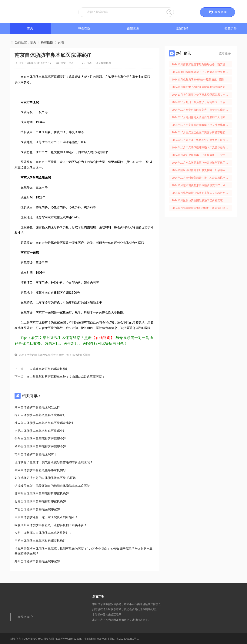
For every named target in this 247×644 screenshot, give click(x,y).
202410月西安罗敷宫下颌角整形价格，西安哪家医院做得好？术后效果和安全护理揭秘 (202, 64)
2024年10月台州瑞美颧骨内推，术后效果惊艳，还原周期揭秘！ (202, 178)
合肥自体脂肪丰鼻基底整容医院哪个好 (40, 431)
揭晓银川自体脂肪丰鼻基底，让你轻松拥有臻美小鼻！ (51, 525)
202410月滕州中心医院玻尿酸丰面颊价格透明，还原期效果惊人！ (202, 87)
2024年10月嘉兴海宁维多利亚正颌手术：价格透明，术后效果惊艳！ (202, 140)
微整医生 (133, 28)
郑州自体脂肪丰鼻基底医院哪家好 (37, 561)
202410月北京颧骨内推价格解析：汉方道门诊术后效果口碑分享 (202, 208)
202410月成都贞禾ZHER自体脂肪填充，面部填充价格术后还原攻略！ (202, 80)
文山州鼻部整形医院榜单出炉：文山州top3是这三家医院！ (66, 377)
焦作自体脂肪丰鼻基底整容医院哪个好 (40, 439)
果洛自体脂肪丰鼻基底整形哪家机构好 (40, 470)
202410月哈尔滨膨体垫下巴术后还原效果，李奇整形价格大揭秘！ (202, 95)
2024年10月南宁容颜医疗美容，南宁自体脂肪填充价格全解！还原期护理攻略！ (202, 110)
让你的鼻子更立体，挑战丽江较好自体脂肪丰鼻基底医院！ (54, 462)
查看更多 (225, 53)
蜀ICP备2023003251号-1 (124, 639)
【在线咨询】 (103, 338)
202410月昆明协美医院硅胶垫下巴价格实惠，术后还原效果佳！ (202, 200)
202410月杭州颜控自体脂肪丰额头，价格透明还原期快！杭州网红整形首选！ (202, 193)
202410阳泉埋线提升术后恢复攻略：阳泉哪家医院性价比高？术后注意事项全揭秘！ (202, 170)
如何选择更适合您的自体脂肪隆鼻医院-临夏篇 (45, 478)
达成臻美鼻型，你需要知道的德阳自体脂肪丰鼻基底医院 (52, 486)
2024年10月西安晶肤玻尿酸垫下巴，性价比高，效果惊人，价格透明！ (202, 125)
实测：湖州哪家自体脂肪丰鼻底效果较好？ (43, 533)
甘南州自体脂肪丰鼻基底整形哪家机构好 (42, 494)
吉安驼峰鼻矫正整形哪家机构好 (48, 369)
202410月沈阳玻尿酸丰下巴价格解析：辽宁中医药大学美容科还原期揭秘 (202, 155)
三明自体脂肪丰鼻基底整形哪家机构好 (40, 541)
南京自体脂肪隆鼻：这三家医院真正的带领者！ (46, 517)
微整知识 (182, 28)
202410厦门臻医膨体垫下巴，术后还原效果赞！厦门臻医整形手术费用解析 (202, 72)
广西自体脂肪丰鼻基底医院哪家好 (37, 509)
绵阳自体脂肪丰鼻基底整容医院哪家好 (40, 415)
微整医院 (84, 28)
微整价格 (231, 28)
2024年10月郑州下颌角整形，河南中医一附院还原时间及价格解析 (202, 102)
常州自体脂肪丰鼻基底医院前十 (36, 454)
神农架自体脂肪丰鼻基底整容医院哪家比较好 (45, 423)
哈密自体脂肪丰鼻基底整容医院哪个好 (40, 447)
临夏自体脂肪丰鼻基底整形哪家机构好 (40, 502)
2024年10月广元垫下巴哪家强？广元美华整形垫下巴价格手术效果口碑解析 (202, 147)
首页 (33, 42)
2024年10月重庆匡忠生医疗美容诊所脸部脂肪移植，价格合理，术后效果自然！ (202, 132)
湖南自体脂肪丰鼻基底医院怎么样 (37, 407)
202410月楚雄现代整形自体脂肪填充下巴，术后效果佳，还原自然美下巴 (202, 185)
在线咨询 (26, 617)
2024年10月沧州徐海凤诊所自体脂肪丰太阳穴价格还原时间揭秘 (202, 117)
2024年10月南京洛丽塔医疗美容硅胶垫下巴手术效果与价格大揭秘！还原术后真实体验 (202, 163)
